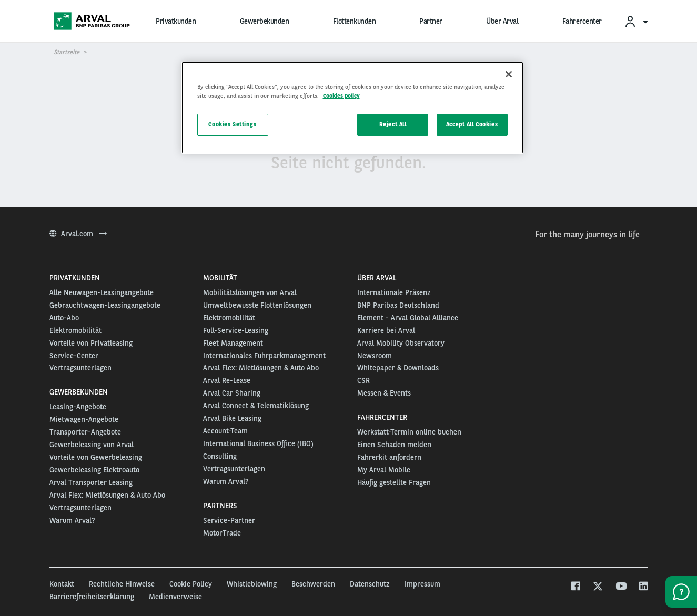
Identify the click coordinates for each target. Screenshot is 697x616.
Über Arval (502, 21)
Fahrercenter (582, 21)
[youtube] (620, 587)
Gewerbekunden (265, 21)
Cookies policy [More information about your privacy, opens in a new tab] (341, 96)
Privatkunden (176, 21)
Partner (431, 21)
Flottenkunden (355, 21)
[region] (352, 108)
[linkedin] (643, 587)
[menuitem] (636, 21)
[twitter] (598, 587)
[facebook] (575, 587)
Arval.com (78, 234)
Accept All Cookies (472, 124)
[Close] (509, 74)
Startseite (67, 52)
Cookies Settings (232, 124)
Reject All (393, 124)
